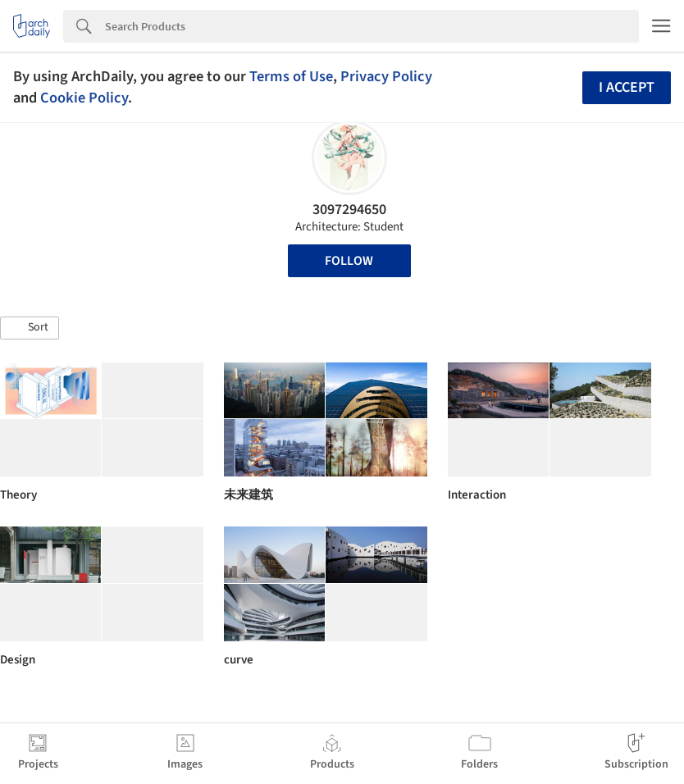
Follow (349, 261)
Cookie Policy (84, 98)
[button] (30, 328)
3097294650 (349, 210)
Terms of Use (291, 76)
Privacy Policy (386, 76)
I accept (627, 87)
